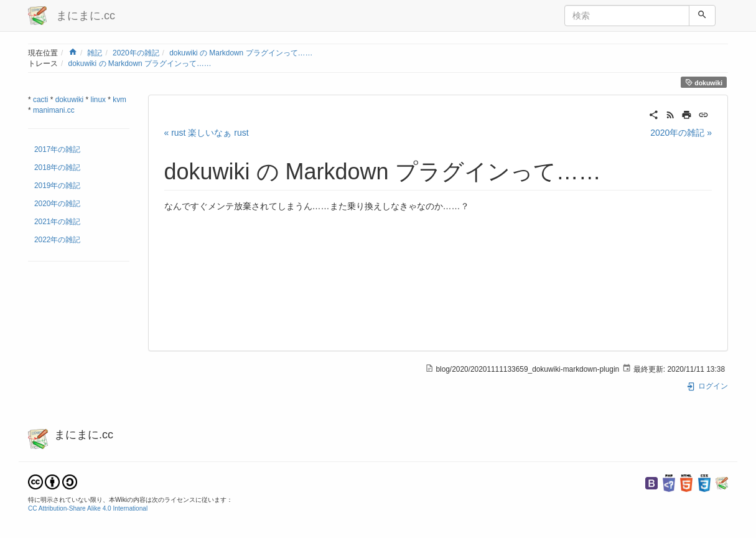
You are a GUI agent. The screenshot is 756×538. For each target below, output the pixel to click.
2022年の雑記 (57, 240)
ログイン (707, 386)
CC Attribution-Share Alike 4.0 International (88, 508)
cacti (40, 100)
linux (98, 100)
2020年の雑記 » (681, 133)
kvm (119, 100)
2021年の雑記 (57, 222)
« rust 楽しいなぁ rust (207, 133)
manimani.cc (54, 110)
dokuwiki (704, 83)
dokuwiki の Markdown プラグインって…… (241, 53)
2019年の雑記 (57, 186)
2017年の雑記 (57, 149)
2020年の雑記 (136, 53)
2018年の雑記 (57, 168)
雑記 (95, 53)
